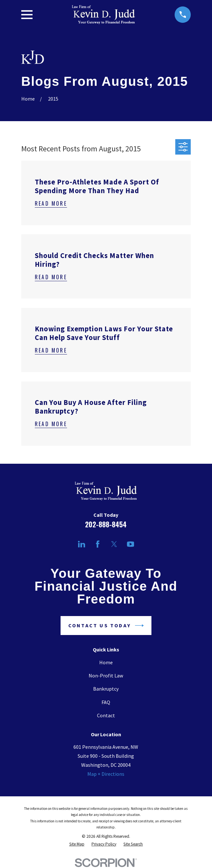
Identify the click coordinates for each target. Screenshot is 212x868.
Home (106, 662)
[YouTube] (130, 544)
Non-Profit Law (106, 676)
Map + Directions (106, 774)
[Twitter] (114, 544)
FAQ (106, 702)
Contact (106, 715)
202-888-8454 (106, 524)
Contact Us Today (106, 626)
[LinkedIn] (82, 544)
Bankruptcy (106, 689)
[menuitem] (77, 844)
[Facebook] (98, 544)
